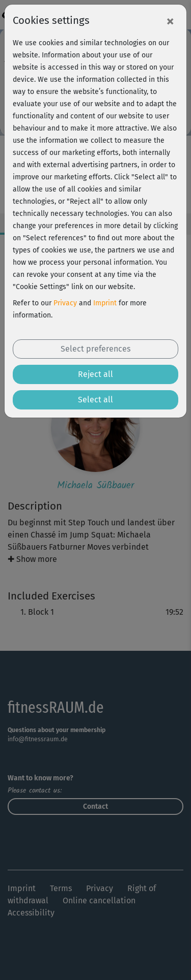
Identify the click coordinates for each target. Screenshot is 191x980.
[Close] (170, 21)
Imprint (105, 303)
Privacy (65, 303)
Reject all (95, 374)
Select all (95, 400)
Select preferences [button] (95, 349)
